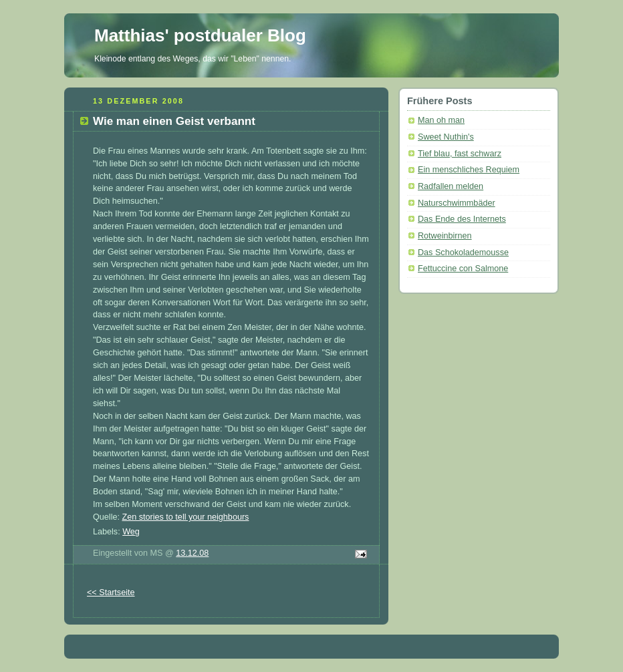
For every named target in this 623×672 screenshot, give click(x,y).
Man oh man (441, 120)
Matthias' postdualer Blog (200, 35)
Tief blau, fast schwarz (460, 154)
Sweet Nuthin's (446, 137)
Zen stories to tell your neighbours (185, 517)
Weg (131, 532)
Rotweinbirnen (445, 236)
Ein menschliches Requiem (469, 170)
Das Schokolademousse (463, 253)
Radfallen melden (451, 186)
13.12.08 (192, 553)
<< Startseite (111, 593)
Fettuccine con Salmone (463, 269)
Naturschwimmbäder (457, 203)
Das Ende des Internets (462, 219)
